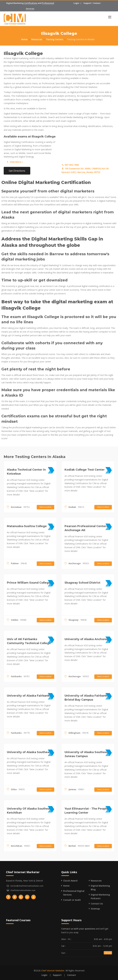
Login (76, 3)
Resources (37, 39)
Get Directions (17, 171)
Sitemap (95, 909)
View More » (16, 162)
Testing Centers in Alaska (81, 39)
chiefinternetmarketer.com (23, 890)
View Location (45, 507)
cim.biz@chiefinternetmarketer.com (27, 886)
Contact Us (97, 904)
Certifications (31, 3)
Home (24, 39)
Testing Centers (55, 39)
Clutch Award (70, 881)
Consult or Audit (72, 900)
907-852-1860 (70, 165)
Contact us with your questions (78, 929)
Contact (97, 3)
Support (87, 3)
